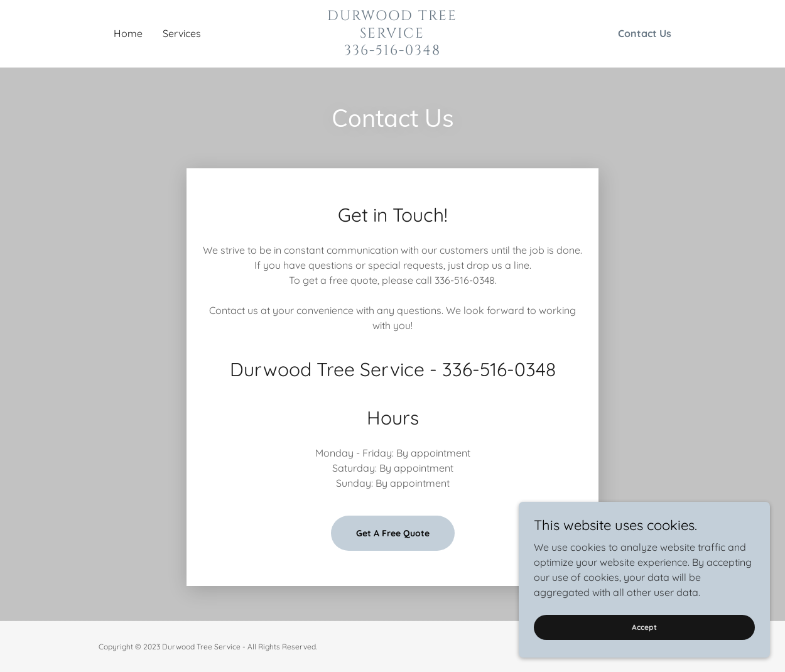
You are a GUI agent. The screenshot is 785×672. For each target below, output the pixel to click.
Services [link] (182, 33)
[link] (392, 51)
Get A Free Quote (393, 533)
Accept (644, 627)
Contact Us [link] (645, 33)
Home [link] (128, 33)
